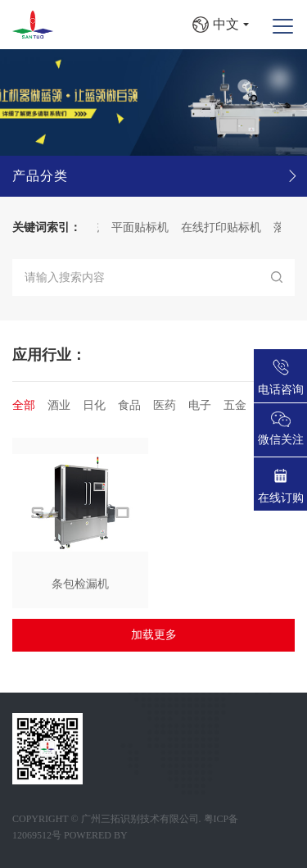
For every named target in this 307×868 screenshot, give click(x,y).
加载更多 (154, 635)
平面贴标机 (142, 227)
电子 (200, 405)
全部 (24, 405)
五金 (235, 405)
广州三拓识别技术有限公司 (140, 819)
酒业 (59, 405)
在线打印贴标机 (223, 227)
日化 (94, 405)
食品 (129, 405)
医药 (165, 405)
